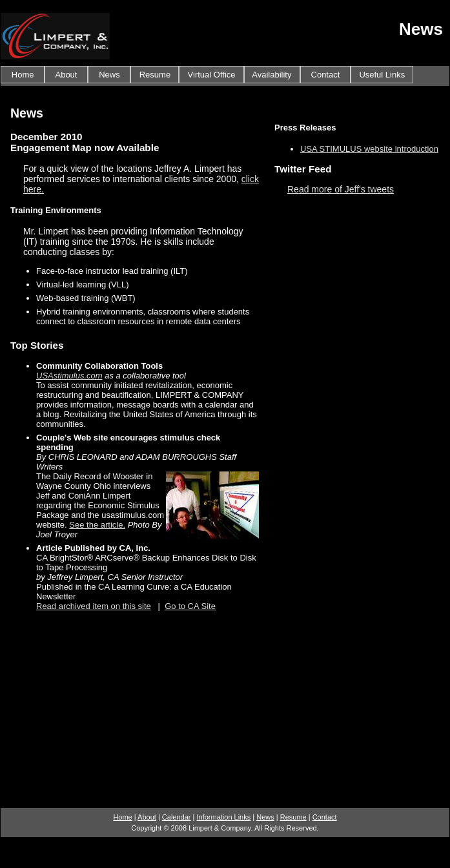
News (109, 75)
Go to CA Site (190, 606)
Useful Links (382, 75)
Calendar (177, 817)
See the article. (97, 525)
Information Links (223, 817)
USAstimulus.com (69, 376)
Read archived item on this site (94, 606)
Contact (325, 75)
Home (23, 75)
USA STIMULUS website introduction (369, 149)
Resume (155, 75)
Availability (272, 75)
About (66, 75)
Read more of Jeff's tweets (341, 189)
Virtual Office (211, 75)
